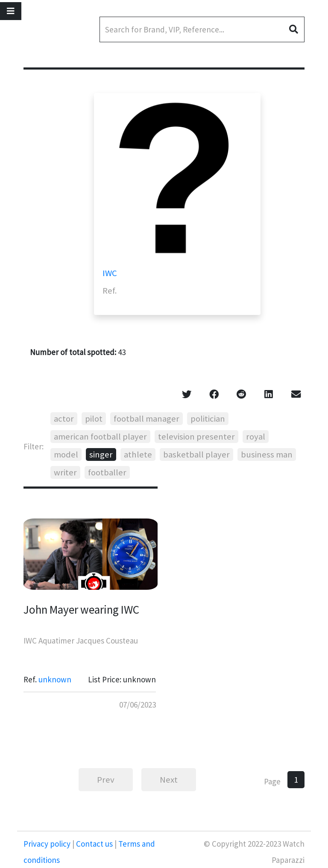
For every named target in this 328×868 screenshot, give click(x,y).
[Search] (202, 29)
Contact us (94, 844)
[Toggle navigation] (11, 11)
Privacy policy (48, 844)
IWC (110, 273)
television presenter (196, 437)
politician (208, 419)
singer (101, 454)
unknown (55, 679)
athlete (138, 454)
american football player (100, 437)
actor (64, 419)
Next (169, 780)
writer (65, 472)
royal (256, 437)
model (66, 454)
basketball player (196, 454)
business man (267, 454)
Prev (106, 780)
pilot (94, 419)
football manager (146, 419)
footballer (107, 472)
